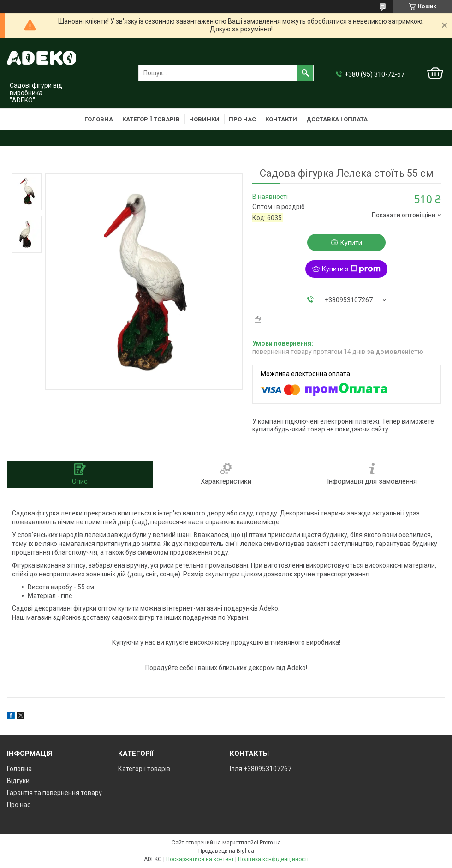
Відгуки (18, 781)
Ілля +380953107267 (261, 769)
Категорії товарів (151, 119)
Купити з (351, 269)
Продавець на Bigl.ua (226, 851)
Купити (351, 243)
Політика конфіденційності (273, 859)
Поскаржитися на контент (200, 859)
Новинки (204, 119)
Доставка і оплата (337, 119)
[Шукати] (305, 73)
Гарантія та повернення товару (54, 793)
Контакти (281, 119)
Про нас (242, 119)
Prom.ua (270, 843)
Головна (99, 119)
